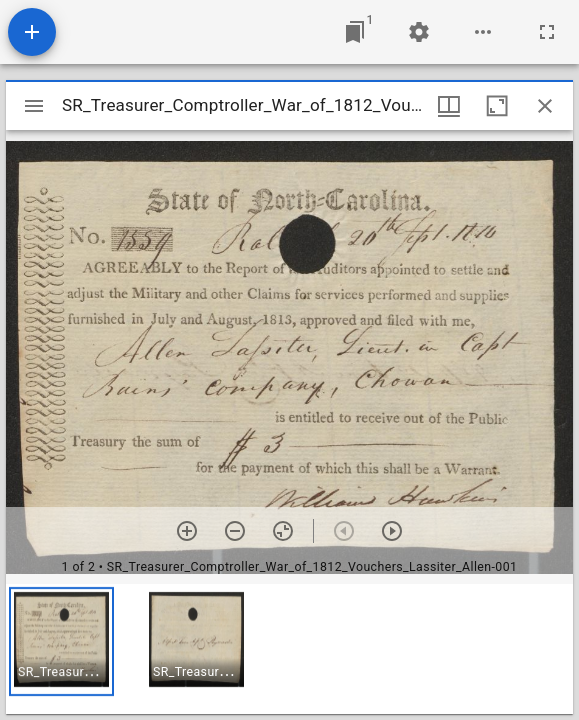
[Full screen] (547, 32)
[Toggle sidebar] (34, 106)
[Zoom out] (235, 531)
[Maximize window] (497, 106)
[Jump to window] (355, 32)
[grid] (289, 649)
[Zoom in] (187, 531)
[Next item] (392, 531)
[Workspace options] (483, 32)
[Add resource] (32, 32)
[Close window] (545, 106)
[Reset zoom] (283, 531)
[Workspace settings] (419, 32)
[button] (61, 641)
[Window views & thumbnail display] (449, 106)
